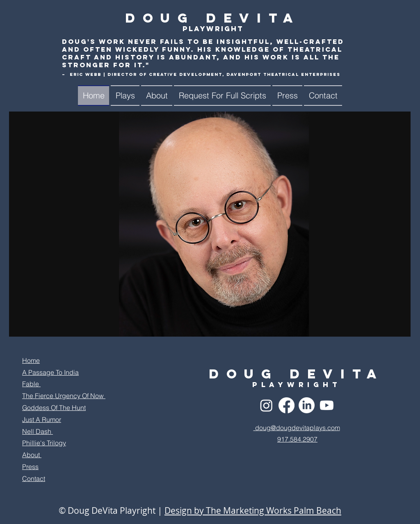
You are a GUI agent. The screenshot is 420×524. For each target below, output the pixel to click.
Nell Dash (38, 431)
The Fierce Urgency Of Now (64, 396)
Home (31, 360)
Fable (31, 384)
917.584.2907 (297, 439)
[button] (125, 96)
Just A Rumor (42, 419)
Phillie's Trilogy (44, 443)
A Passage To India (50, 372)
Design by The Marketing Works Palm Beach (253, 510)
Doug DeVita (213, 18)
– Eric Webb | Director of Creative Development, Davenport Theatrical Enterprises (201, 74)
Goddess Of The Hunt (54, 408)
